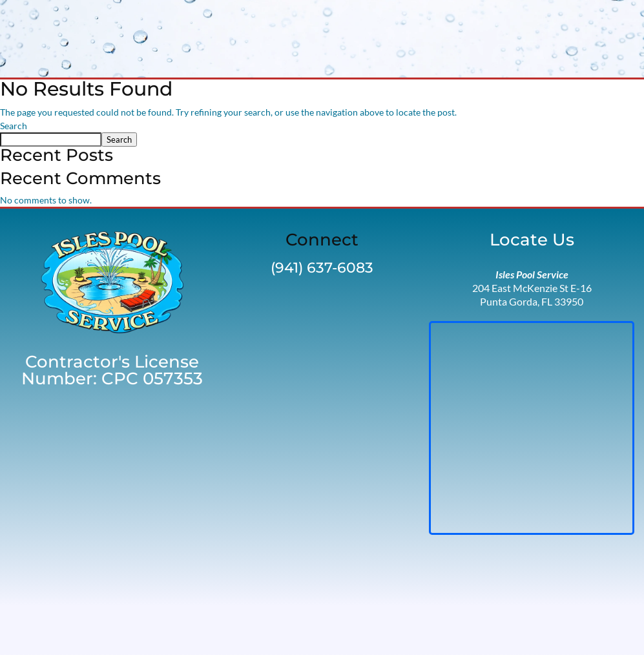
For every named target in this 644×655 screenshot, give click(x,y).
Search (14, 126)
